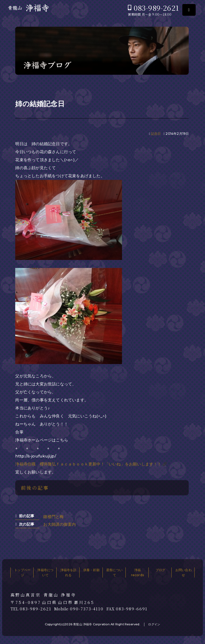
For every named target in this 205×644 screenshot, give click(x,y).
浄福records (137, 572)
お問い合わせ (184, 572)
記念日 (156, 134)
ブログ (161, 570)
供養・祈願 (91, 570)
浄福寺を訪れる (68, 572)
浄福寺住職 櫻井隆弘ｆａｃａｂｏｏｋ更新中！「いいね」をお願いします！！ (88, 464)
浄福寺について (45, 572)
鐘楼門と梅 (53, 517)
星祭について (114, 572)
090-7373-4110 (87, 609)
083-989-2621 (156, 8)
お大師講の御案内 (60, 524)
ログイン (154, 624)
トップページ (22, 572)
